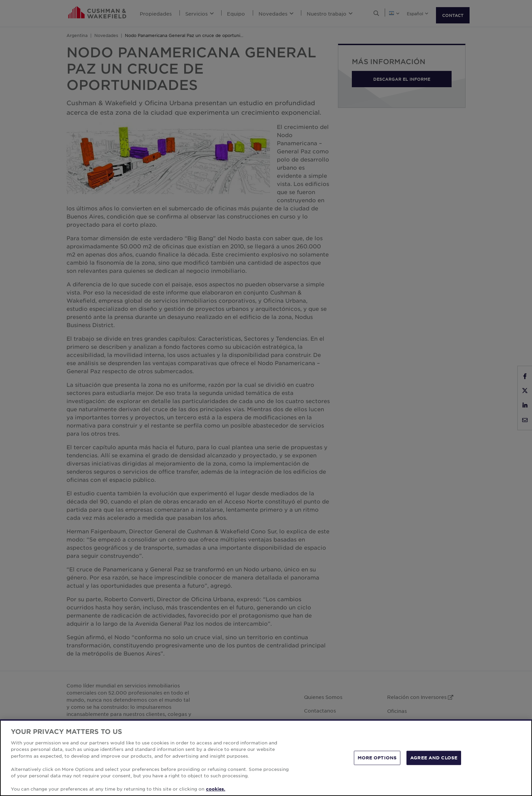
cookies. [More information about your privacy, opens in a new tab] (216, 789)
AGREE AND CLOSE (434, 758)
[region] (266, 758)
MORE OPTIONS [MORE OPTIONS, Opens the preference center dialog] (377, 758)
